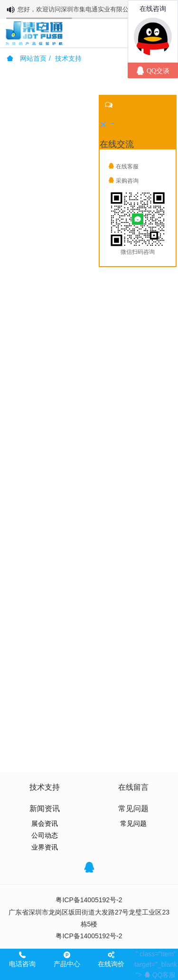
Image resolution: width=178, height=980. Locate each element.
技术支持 (68, 58)
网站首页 (27, 58)
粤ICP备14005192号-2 (89, 900)
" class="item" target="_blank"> (156, 964)
